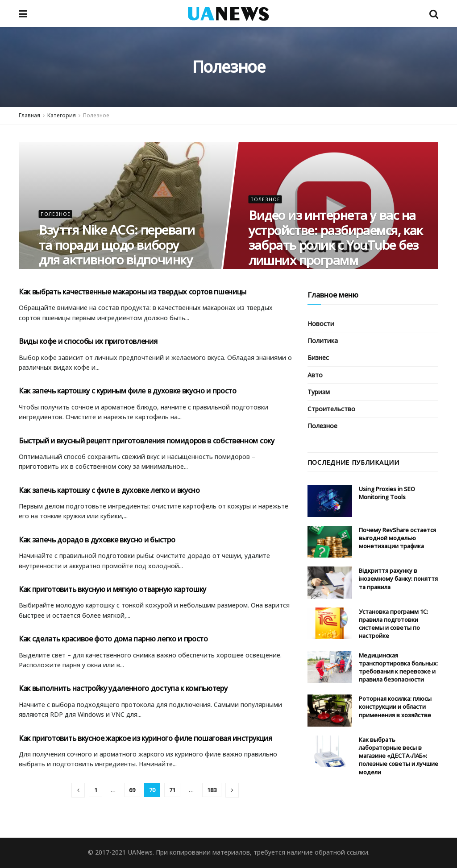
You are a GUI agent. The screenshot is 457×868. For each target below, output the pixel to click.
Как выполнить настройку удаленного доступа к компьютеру (123, 688)
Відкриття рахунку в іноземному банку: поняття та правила (398, 579)
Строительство (331, 409)
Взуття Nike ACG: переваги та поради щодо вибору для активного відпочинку (117, 245)
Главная (29, 115)
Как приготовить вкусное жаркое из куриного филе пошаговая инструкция (145, 738)
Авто (315, 375)
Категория (62, 115)
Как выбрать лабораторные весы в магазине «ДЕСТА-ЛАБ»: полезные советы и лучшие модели (399, 756)
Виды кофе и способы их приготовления (88, 341)
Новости (321, 324)
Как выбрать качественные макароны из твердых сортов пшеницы (133, 292)
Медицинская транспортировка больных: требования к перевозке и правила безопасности (398, 668)
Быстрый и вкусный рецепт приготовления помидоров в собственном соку (147, 441)
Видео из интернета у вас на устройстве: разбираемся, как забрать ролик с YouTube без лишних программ (335, 238)
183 (212, 790)
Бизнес (318, 358)
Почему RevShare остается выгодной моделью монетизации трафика (397, 538)
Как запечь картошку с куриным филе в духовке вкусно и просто (128, 391)
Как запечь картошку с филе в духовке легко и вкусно (109, 490)
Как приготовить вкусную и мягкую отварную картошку (112, 589)
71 (172, 790)
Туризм (319, 392)
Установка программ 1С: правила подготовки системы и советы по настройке (393, 624)
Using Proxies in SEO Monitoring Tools (387, 493)
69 (132, 790)
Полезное (96, 115)
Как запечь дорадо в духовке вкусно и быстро (97, 540)
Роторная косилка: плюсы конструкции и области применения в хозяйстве (395, 707)
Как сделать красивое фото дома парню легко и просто (113, 639)
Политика (323, 341)
